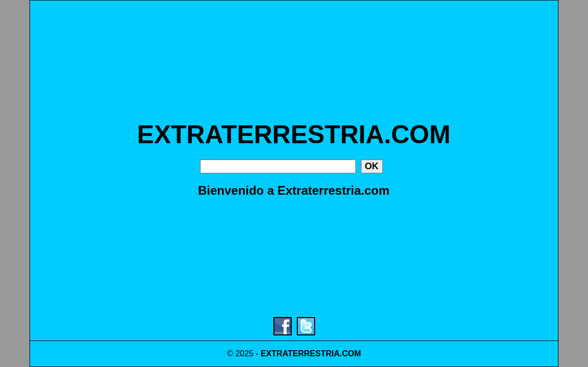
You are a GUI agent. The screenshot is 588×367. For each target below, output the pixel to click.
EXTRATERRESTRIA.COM (294, 135)
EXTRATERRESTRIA (300, 353)
